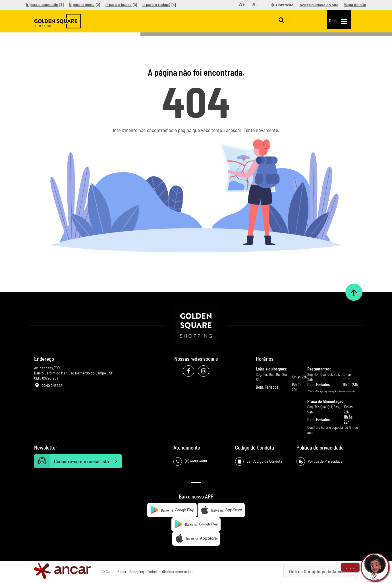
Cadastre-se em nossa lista (78, 461)
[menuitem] (45, 5)
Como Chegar (48, 386)
